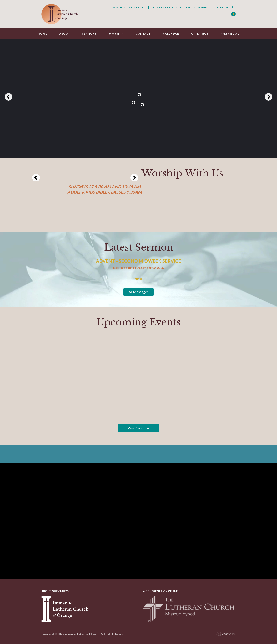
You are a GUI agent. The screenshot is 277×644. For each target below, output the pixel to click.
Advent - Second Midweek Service (138, 261)
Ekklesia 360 (226, 635)
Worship (116, 34)
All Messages (139, 292)
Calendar (171, 34)
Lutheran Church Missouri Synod (180, 7)
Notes (139, 279)
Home (43, 34)
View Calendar (139, 428)
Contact (143, 34)
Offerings (200, 34)
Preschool (230, 34)
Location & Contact (127, 7)
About (65, 34)
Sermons (90, 34)
